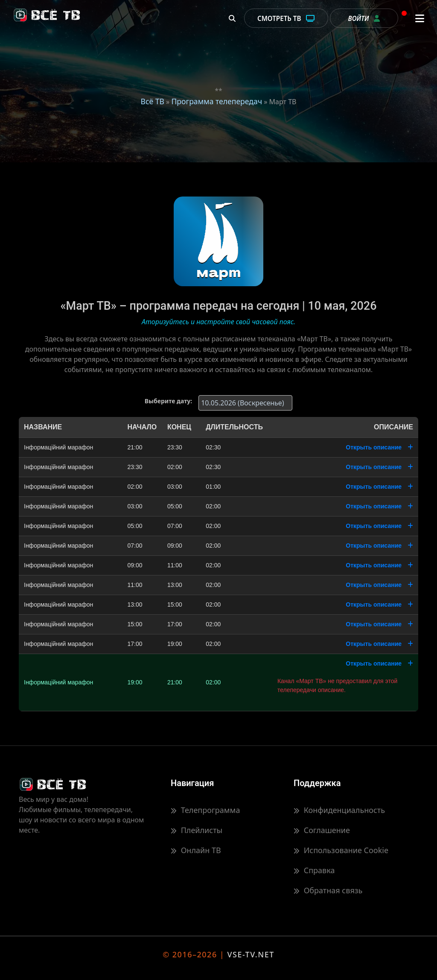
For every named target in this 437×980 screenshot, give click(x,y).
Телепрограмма (205, 810)
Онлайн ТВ (196, 850)
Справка (314, 870)
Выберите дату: (168, 401)
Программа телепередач (217, 101)
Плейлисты (197, 830)
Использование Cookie (341, 850)
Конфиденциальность (339, 810)
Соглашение (322, 830)
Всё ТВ (153, 101)
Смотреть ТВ (286, 18)
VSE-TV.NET (251, 954)
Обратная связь (328, 890)
